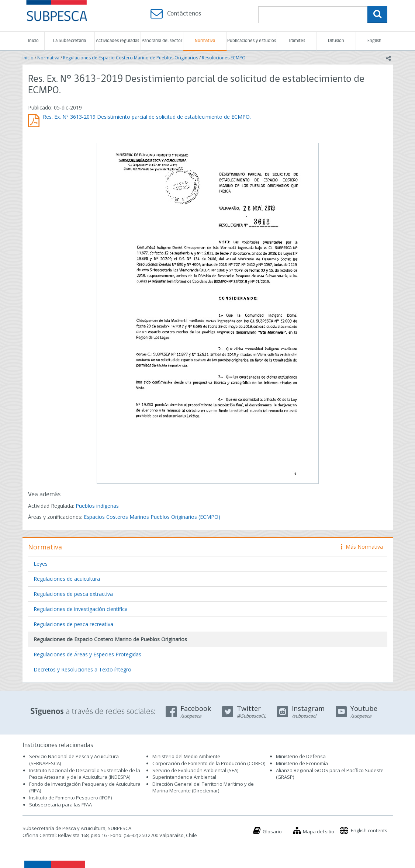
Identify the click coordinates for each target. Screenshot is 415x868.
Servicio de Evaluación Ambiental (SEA (195, 770)
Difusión (336, 41)
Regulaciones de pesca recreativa (73, 624)
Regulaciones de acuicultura (67, 579)
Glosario (272, 831)
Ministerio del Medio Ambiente (186, 756)
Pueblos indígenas (97, 506)
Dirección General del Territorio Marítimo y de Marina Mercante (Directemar (203, 787)
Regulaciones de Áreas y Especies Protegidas (87, 654)
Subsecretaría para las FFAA (60, 805)
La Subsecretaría (70, 41)
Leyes (41, 564)
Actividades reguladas (117, 41)
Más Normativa (362, 547)
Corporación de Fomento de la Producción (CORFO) (209, 763)
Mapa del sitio (319, 831)
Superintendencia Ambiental (184, 777)
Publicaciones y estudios (252, 41)
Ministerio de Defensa (301, 756)
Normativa (205, 41)
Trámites (297, 41)
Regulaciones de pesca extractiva (73, 594)
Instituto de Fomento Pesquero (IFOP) (70, 798)
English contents (369, 830)
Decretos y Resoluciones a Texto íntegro (82, 669)
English (374, 41)
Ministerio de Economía (302, 763)
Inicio (33, 41)
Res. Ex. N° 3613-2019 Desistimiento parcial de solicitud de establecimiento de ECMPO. (147, 117)
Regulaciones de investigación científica (81, 609)
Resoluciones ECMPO (224, 58)
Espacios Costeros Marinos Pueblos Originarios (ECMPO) (152, 517)
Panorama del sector (162, 41)
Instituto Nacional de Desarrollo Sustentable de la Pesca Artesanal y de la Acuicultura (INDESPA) (85, 774)
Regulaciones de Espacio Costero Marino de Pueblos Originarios (131, 58)
